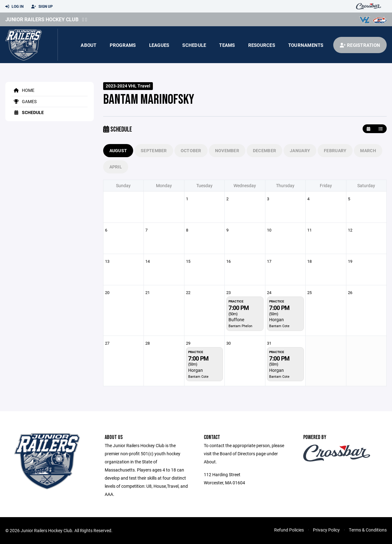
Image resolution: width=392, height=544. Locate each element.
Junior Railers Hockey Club (42, 19)
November (227, 150)
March (368, 150)
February (335, 150)
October (191, 150)
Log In (14, 7)
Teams (227, 45)
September (154, 150)
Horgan (276, 319)
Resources (262, 45)
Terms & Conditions (368, 530)
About (88, 45)
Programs (123, 45)
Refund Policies (289, 530)
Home (23, 90)
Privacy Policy (326, 530)
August (118, 150)
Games (24, 101)
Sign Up (42, 7)
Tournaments (306, 45)
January (300, 150)
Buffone (236, 319)
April (116, 167)
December (264, 150)
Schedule (194, 45)
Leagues (159, 45)
